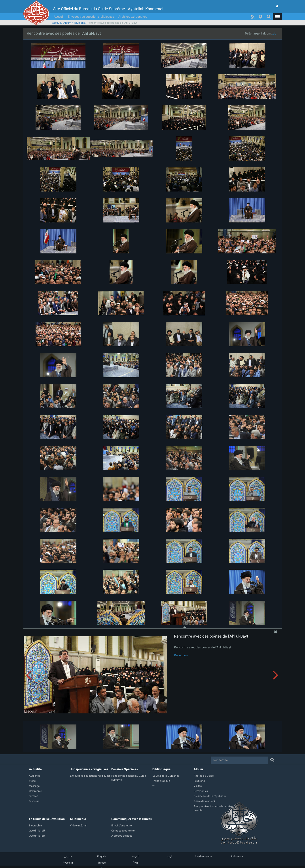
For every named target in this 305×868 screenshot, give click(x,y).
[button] (277, 17)
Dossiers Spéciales (125, 769)
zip (274, 33)
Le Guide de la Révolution (47, 819)
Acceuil (59, 17)
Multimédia (78, 819)
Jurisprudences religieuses (89, 769)
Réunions (80, 23)
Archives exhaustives (133, 17)
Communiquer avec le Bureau (132, 819)
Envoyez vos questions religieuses (91, 17)
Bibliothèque (161, 769)
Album (67, 23)
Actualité (35, 769)
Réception (181, 655)
